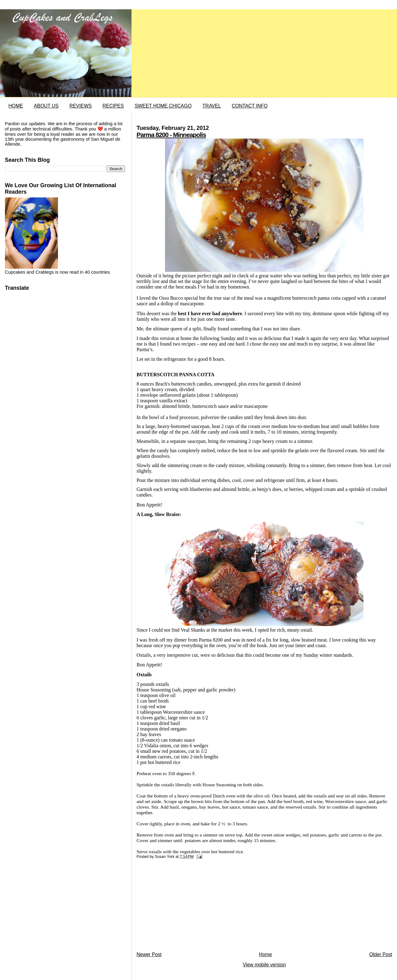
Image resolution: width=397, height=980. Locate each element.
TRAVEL (212, 106)
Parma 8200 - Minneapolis (171, 135)
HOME (16, 106)
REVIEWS (81, 106)
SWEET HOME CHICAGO (163, 106)
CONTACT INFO (250, 106)
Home (265, 954)
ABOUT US (46, 106)
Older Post (381, 954)
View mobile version (264, 965)
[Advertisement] (183, 907)
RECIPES (113, 106)
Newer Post (149, 954)
